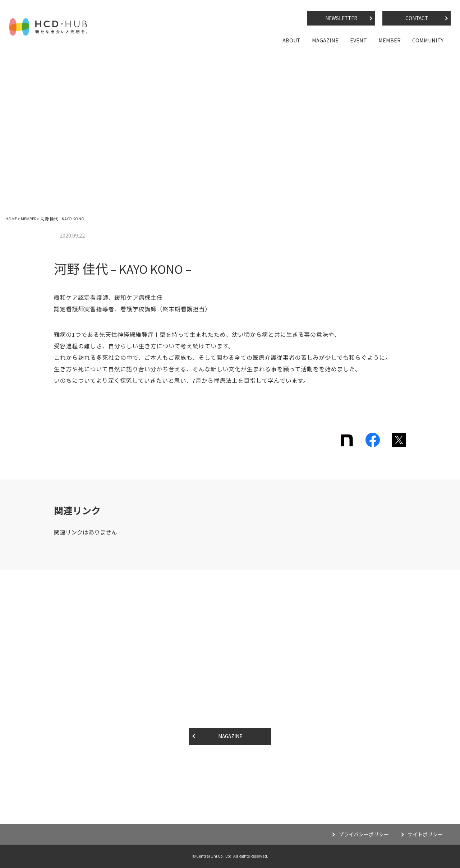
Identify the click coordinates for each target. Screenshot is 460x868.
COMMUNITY (428, 40)
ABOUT (291, 40)
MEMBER (390, 40)
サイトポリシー (425, 835)
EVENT (358, 40)
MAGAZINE (325, 40)
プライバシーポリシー (364, 835)
